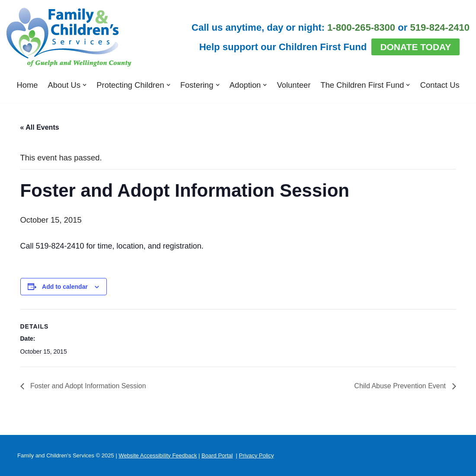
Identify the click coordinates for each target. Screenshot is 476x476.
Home (27, 85)
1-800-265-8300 (361, 27)
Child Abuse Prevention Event (401, 386)
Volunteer (294, 85)
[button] (85, 85)
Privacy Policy (257, 455)
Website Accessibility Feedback (158, 455)
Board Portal (217, 455)
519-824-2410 (440, 27)
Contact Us (440, 85)
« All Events (40, 127)
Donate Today (415, 47)
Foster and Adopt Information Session (87, 386)
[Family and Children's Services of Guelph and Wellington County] (69, 37)
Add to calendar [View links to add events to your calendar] (65, 287)
